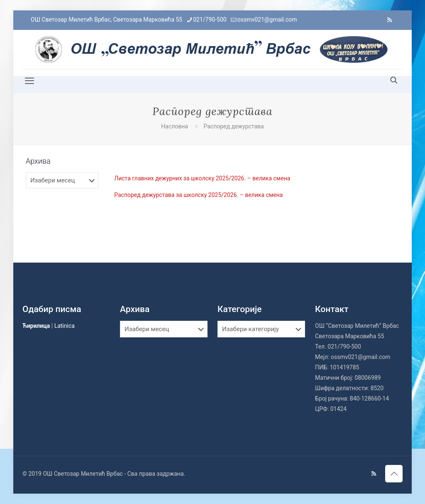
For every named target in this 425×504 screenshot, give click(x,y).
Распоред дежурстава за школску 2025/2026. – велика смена (198, 195)
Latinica (65, 326)
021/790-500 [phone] (210, 20)
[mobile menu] (29, 81)
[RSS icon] (390, 20)
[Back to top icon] (394, 474)
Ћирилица (36, 326)
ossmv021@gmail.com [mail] (267, 20)
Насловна (175, 126)
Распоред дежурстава (233, 126)
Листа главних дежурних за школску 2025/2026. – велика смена (202, 178)
